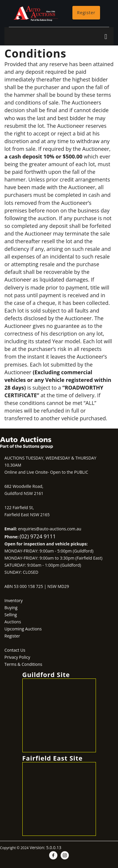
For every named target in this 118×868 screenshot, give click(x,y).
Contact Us (15, 650)
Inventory (14, 600)
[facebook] (53, 855)
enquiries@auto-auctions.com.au (50, 529)
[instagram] (65, 855)
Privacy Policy (17, 657)
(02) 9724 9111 (38, 536)
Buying (11, 608)
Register (86, 13)
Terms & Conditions (23, 664)
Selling (11, 615)
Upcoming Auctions (23, 629)
